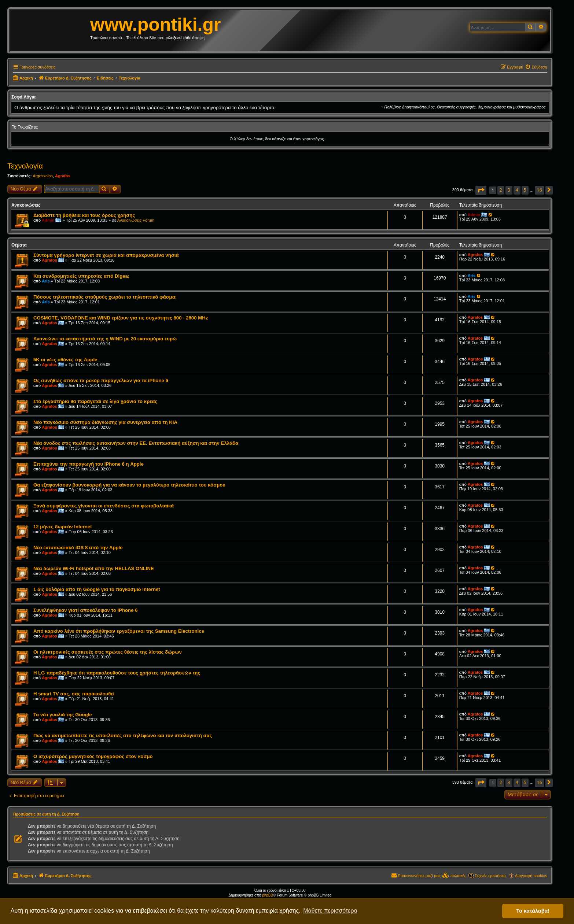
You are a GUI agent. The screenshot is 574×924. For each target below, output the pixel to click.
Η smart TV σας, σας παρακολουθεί (74, 694)
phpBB (268, 895)
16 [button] (540, 190)
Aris (46, 281)
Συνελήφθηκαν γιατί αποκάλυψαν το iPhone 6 (86, 610)
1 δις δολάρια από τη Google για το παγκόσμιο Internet (97, 589)
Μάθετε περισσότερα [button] (330, 911)
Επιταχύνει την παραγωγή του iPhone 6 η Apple (89, 464)
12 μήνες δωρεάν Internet (63, 527)
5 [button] (525, 190)
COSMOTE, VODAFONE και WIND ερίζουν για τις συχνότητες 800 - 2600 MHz (121, 318)
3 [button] (509, 190)
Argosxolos (43, 176)
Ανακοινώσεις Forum (136, 220)
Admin (48, 220)
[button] (481, 190)
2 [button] (501, 190)
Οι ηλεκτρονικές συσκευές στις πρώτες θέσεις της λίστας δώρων (108, 652)
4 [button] (517, 190)
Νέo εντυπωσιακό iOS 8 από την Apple (78, 548)
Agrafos (63, 176)
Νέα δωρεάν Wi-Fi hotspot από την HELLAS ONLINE (94, 568)
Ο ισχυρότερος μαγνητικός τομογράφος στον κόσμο (93, 756)
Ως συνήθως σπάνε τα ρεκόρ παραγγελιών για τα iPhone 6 (101, 380)
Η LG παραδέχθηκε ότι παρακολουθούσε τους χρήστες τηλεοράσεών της (117, 673)
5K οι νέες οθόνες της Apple (65, 360)
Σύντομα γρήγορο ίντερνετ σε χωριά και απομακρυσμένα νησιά (106, 255)
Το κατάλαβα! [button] (533, 911)
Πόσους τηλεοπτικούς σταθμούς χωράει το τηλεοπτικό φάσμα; (105, 297)
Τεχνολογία (25, 166)
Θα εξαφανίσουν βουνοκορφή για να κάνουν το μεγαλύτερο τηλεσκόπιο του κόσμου (129, 485)
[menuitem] (536, 67)
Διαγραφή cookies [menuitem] (531, 876)
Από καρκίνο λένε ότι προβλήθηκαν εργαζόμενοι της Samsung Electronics (119, 631)
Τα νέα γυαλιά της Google (63, 715)
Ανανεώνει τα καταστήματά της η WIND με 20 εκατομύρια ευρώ (105, 339)
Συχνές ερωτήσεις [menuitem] (491, 876)
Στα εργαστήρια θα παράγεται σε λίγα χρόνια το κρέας (95, 401)
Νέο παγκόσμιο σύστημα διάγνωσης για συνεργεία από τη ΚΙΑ (105, 422)
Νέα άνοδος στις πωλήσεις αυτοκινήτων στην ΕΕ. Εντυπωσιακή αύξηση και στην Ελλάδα (136, 443)
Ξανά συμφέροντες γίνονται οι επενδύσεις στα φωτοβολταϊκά (104, 506)
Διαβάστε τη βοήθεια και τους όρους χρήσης (84, 215)
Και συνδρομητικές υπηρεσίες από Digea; (81, 276)
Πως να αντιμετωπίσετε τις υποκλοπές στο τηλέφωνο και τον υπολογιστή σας (123, 735)
